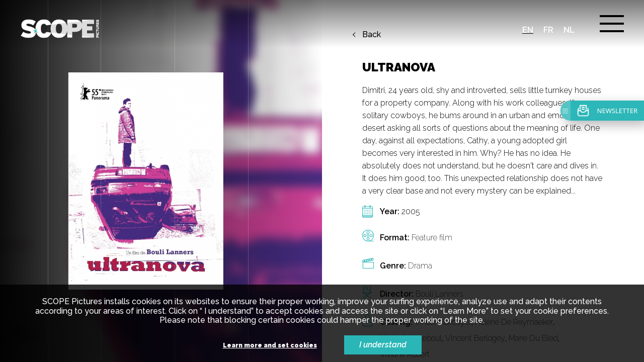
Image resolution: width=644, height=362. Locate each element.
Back (372, 35)
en (528, 30)
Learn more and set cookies (270, 346)
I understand (383, 345)
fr (548, 30)
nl (569, 30)
